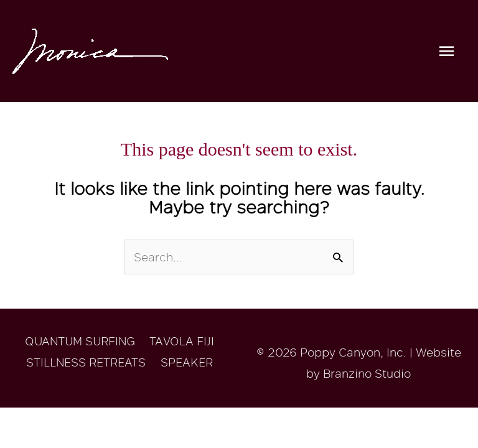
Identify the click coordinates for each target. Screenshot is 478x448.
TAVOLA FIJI (182, 341)
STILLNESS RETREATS (86, 362)
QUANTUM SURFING (80, 341)
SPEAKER (187, 362)
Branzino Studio (367, 373)
